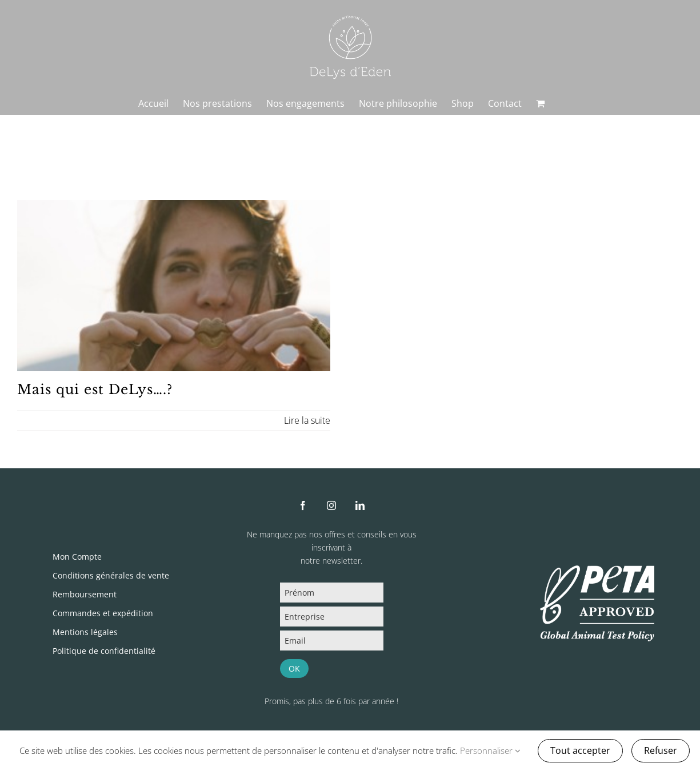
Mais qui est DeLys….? (95, 389)
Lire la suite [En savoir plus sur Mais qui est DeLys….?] (307, 420)
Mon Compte (77, 557)
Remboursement (85, 594)
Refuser (661, 750)
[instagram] (331, 505)
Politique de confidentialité (104, 651)
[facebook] (303, 505)
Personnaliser (490, 750)
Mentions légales (85, 632)
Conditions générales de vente (111, 575)
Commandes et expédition (103, 613)
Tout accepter (580, 750)
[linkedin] (360, 505)
